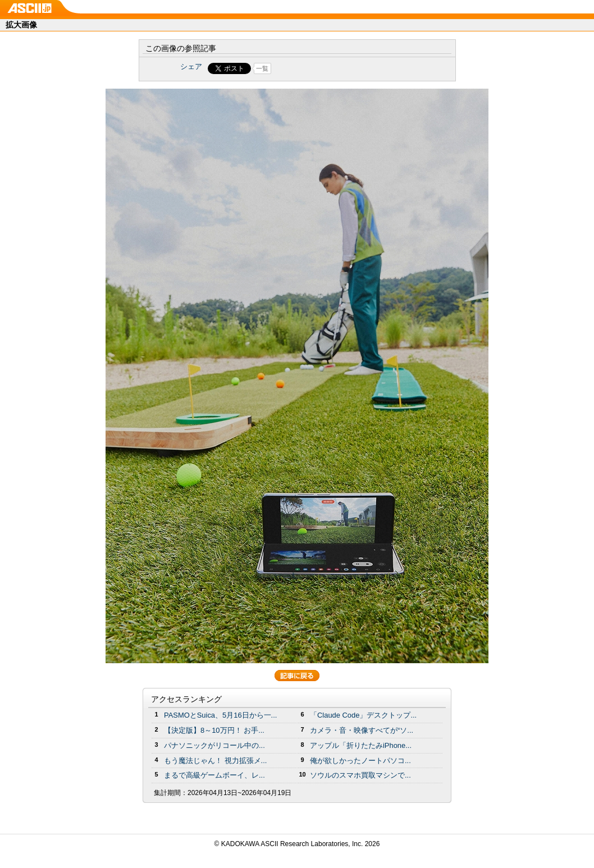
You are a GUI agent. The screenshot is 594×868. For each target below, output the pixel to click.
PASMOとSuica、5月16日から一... (220, 715)
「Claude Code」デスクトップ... (363, 715)
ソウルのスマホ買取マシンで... (360, 775)
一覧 (262, 68)
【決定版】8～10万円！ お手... (214, 730)
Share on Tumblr (339, 68)
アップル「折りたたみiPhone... (361, 745)
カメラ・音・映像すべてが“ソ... (362, 730)
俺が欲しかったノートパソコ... (360, 761)
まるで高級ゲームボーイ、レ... (214, 775)
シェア (191, 66)
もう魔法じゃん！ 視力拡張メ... (215, 761)
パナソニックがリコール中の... (214, 745)
